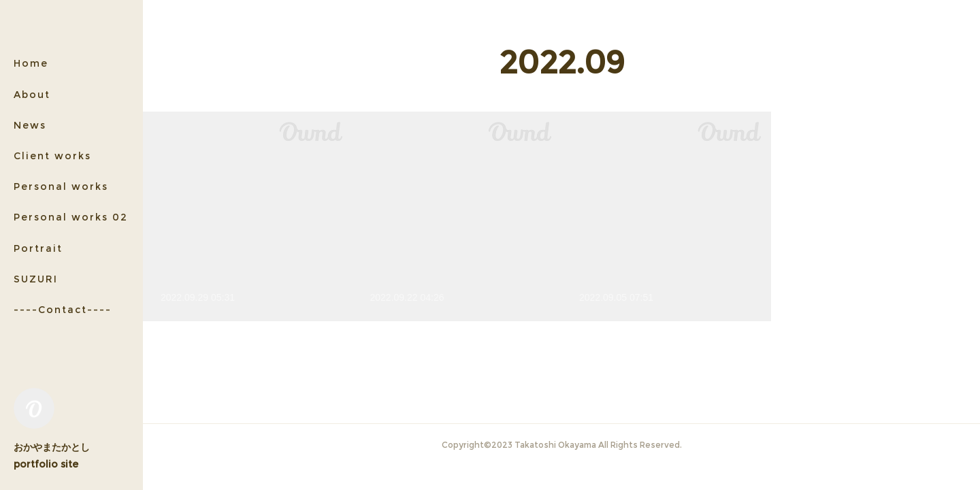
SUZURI (36, 279)
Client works (52, 156)
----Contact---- (63, 310)
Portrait (38, 248)
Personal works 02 (71, 217)
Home (31, 63)
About (32, 95)
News (30, 125)
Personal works (61, 186)
